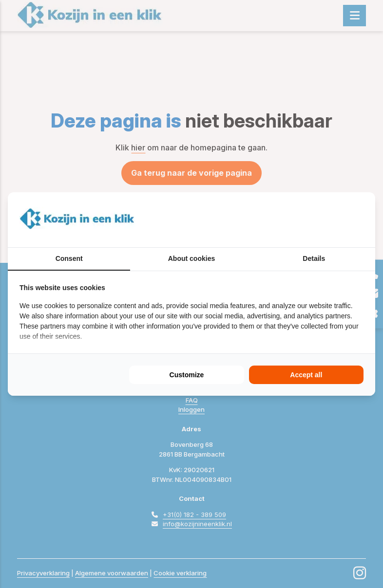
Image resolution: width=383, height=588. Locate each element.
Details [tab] (314, 258)
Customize (187, 375)
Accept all (306, 375)
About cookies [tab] (191, 258)
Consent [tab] (69, 258)
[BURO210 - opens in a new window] (327, 220)
